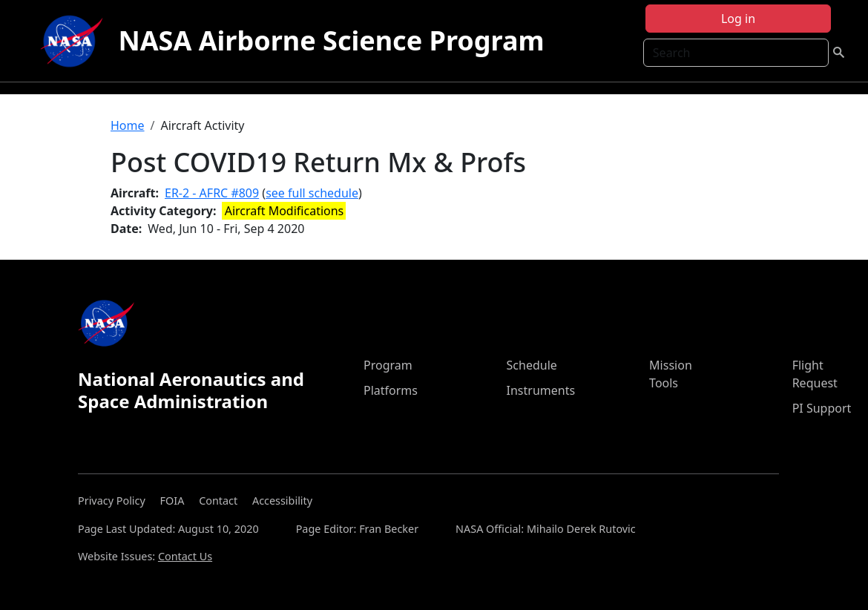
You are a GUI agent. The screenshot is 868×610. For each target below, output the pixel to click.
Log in (738, 19)
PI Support (822, 408)
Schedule (532, 365)
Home (128, 125)
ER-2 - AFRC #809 (212, 193)
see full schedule (312, 193)
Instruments (541, 390)
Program (388, 365)
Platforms (391, 390)
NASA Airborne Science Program (331, 40)
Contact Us (185, 556)
